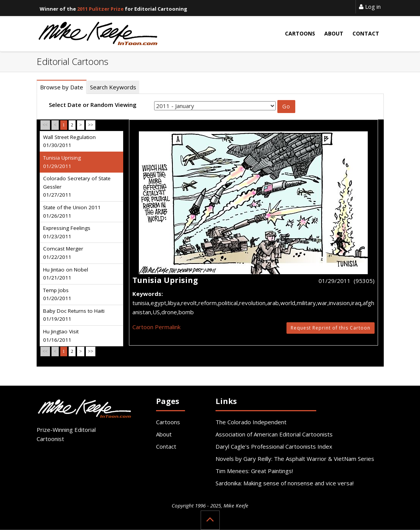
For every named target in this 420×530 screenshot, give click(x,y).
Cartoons (168, 422)
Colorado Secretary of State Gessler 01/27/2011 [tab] (77, 187)
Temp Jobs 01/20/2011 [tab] (57, 294)
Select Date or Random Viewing (93, 105)
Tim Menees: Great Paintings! (254, 471)
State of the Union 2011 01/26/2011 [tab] (72, 212)
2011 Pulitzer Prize (100, 9)
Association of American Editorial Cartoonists (274, 434)
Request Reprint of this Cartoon (331, 328)
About (164, 434)
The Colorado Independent (251, 422)
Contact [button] (366, 33)
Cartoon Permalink (156, 327)
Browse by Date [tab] (62, 87)
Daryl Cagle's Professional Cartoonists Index (274, 446)
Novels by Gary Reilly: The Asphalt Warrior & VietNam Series (295, 459)
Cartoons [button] (300, 33)
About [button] (334, 33)
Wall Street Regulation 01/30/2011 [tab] (69, 141)
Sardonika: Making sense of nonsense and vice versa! (285, 483)
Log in (370, 6)
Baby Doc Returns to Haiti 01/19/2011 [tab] (74, 315)
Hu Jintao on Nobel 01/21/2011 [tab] (66, 274)
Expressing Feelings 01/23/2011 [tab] (67, 232)
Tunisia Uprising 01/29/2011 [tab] (62, 162)
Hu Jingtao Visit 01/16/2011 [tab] (61, 336)
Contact (166, 446)
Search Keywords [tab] (113, 87)
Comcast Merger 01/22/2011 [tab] (63, 253)
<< (45, 125)
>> (91, 125)
